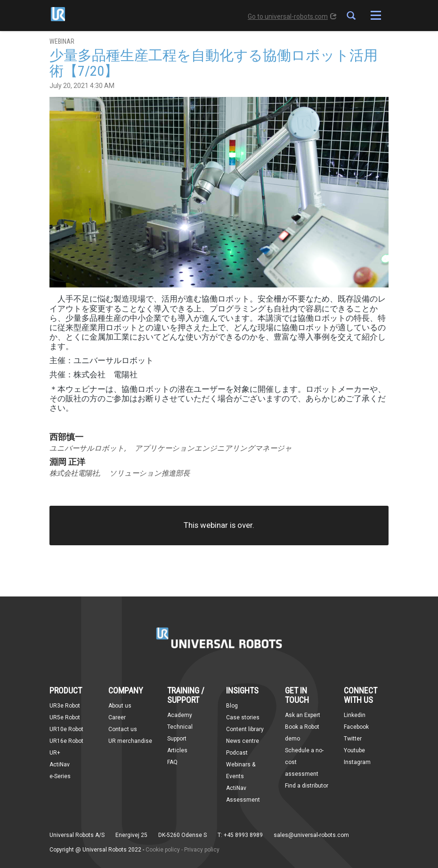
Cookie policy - (164, 850)
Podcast (237, 753)
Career (117, 717)
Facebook (356, 727)
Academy (180, 715)
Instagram (357, 762)
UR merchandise (130, 741)
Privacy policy (202, 850)
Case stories (243, 717)
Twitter (353, 739)
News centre (243, 741)
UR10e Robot (66, 729)
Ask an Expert (303, 715)
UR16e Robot (66, 741)
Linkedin (355, 715)
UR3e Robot (65, 706)
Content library (245, 729)
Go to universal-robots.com (292, 16)
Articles (177, 750)
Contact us (123, 729)
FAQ (172, 762)
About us (120, 706)
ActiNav (60, 764)
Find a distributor (307, 786)
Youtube (354, 750)
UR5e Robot (65, 717)
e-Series (60, 776)
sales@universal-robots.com (311, 835)
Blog (232, 706)
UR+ (55, 753)
